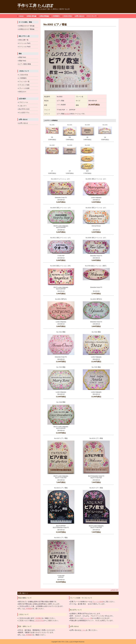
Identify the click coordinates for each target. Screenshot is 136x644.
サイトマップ (92, 16)
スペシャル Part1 (25, 43)
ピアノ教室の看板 (25, 64)
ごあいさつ (23, 106)
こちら (83, 630)
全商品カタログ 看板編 (27, 29)
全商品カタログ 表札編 (27, 26)
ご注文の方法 (67, 16)
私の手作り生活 (24, 109)
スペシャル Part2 (25, 47)
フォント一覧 (87, 618)
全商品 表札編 (31, 16)
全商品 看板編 (44, 16)
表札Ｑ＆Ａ (23, 92)
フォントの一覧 (24, 81)
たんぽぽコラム (24, 112)
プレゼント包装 (24, 85)
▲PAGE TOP (114, 590)
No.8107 (67, 114)
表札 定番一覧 (24, 40)
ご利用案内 (56, 16)
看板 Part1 (23, 57)
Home (21, 16)
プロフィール (24, 102)
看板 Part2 (23, 61)
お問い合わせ (79, 16)
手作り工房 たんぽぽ (35, 6)
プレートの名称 (24, 88)
